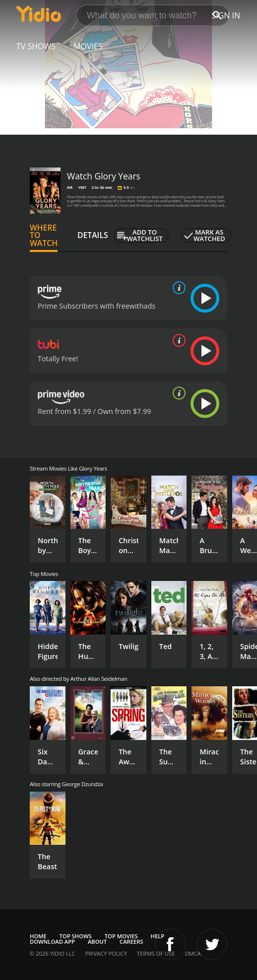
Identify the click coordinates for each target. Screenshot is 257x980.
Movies (88, 46)
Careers (131, 941)
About (97, 941)
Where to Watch (44, 236)
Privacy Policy (106, 953)
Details (93, 235)
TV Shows (36, 46)
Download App (52, 941)
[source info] (177, 288)
